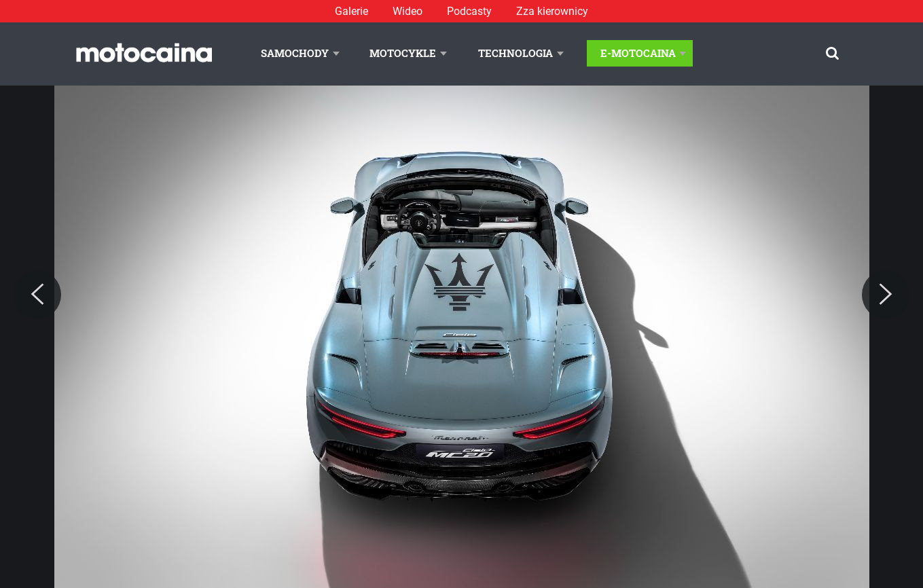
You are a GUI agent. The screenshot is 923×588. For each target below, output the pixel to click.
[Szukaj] (832, 53)
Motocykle (403, 53)
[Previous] (37, 295)
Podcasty (469, 11)
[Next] (886, 295)
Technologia (515, 53)
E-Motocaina (638, 53)
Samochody (295, 53)
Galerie (351, 11)
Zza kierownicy (552, 11)
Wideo (408, 11)
